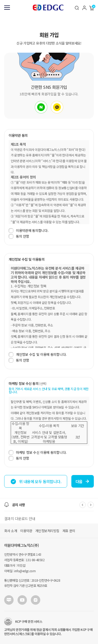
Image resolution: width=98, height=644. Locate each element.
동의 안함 (19, 236)
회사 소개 (11, 531)
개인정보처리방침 (47, 531)
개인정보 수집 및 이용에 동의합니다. (38, 354)
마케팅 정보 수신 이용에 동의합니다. (38, 452)
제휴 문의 (69, 531)
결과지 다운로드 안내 (20, 519)
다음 (83, 481)
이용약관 (26, 531)
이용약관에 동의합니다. (28, 231)
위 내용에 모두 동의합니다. (36, 482)
